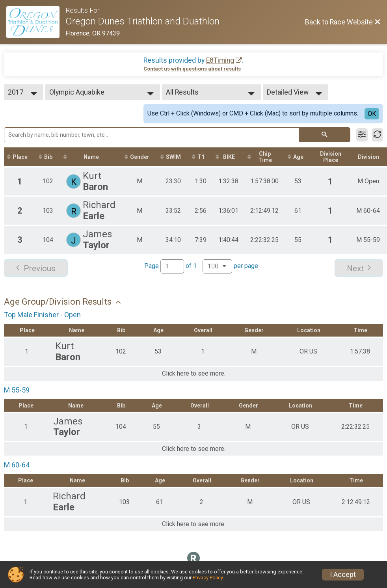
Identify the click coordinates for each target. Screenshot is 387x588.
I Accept (343, 575)
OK (372, 114)
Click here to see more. (194, 374)
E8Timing (220, 60)
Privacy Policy (208, 578)
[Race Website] (36, 22)
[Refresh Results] (377, 135)
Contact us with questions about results (192, 69)
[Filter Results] (362, 135)
